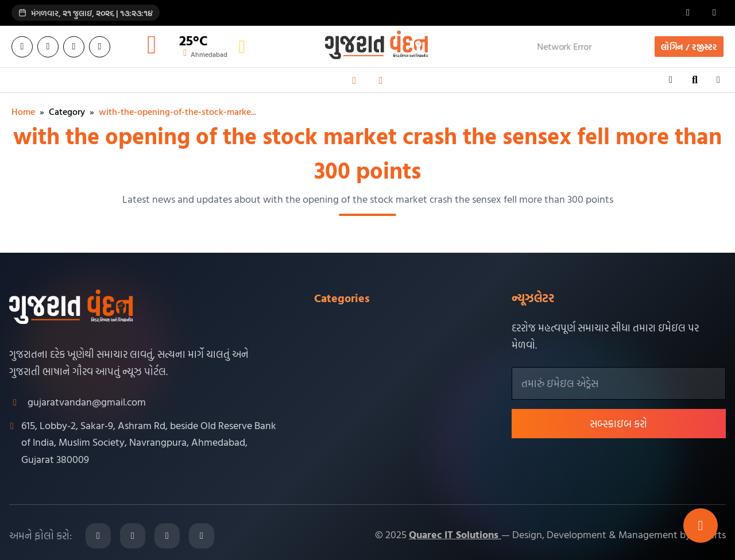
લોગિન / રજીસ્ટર (689, 47)
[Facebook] (22, 47)
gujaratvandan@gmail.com (87, 402)
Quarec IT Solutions (455, 534)
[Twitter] (48, 47)
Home (23, 111)
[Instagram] (74, 47)
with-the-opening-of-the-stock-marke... (177, 111)
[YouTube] (100, 47)
